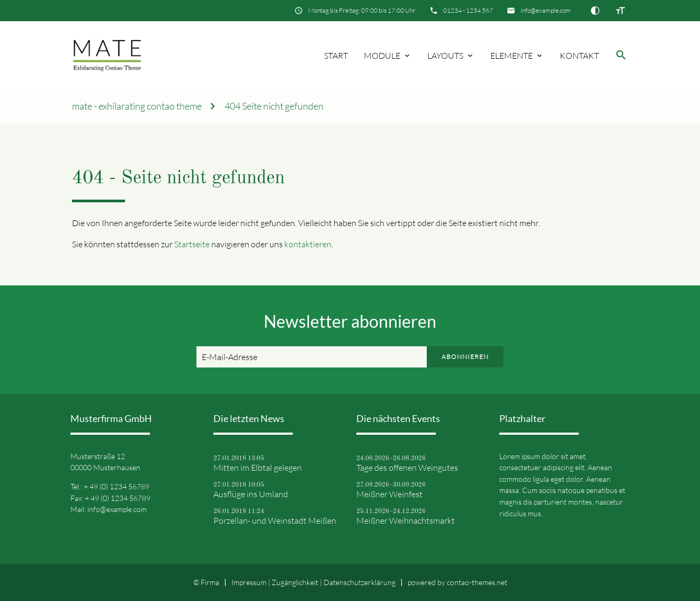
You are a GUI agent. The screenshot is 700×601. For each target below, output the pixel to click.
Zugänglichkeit (295, 582)
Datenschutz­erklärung (360, 582)
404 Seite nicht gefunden (274, 106)
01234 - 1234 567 (468, 10)
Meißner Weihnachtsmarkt (406, 521)
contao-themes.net (477, 582)
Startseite (192, 244)
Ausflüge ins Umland (251, 494)
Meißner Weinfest (389, 494)
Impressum (249, 582)
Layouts (445, 56)
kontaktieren (308, 244)
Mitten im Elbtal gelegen (258, 468)
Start (336, 56)
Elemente (511, 56)
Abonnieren (465, 357)
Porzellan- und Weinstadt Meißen (275, 521)
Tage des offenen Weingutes (407, 468)
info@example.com (546, 10)
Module (382, 56)
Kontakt (579, 56)
